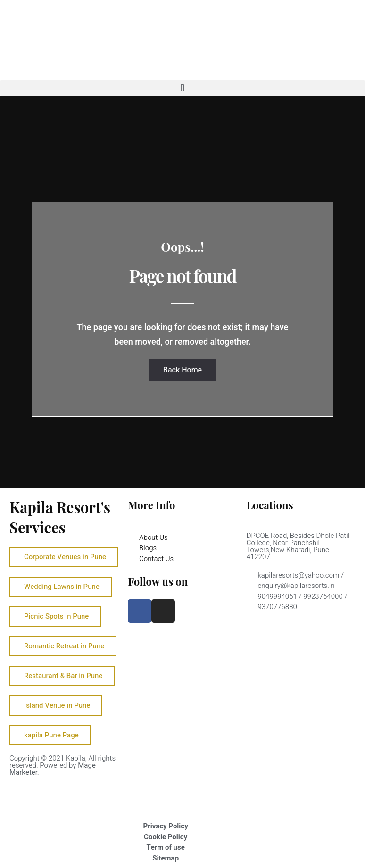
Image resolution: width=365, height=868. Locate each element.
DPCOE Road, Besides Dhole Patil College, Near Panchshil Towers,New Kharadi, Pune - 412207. (298, 546)
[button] (182, 88)
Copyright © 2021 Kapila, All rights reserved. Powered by (62, 765)
